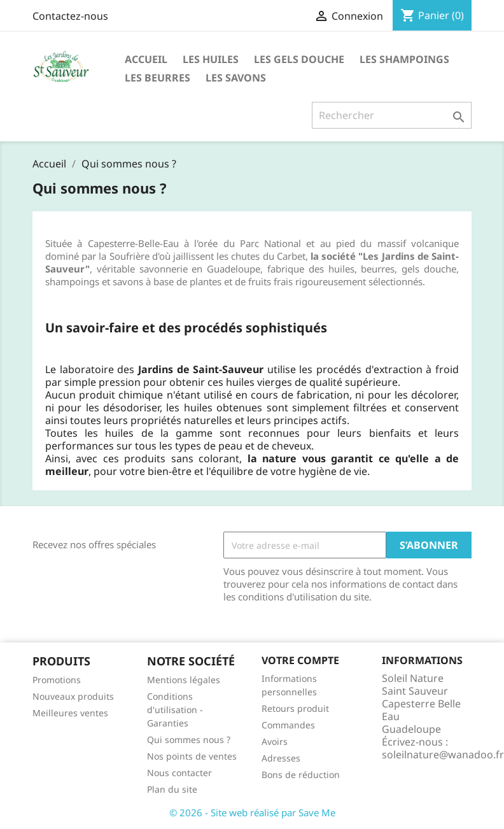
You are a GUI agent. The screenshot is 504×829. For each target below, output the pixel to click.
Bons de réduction (301, 775)
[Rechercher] (392, 115)
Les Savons (236, 78)
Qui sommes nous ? (189, 740)
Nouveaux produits (73, 696)
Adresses (281, 758)
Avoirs (275, 741)
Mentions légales (184, 680)
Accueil (146, 59)
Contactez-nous (70, 16)
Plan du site (172, 789)
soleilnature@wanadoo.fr (443, 755)
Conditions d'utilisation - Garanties (175, 710)
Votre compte (300, 660)
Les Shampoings (404, 59)
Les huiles (211, 59)
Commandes (288, 725)
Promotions (57, 680)
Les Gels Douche (299, 59)
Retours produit (295, 708)
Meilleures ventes (70, 713)
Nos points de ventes (192, 756)
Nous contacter (179, 773)
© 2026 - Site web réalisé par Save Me (252, 812)
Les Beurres (157, 78)
